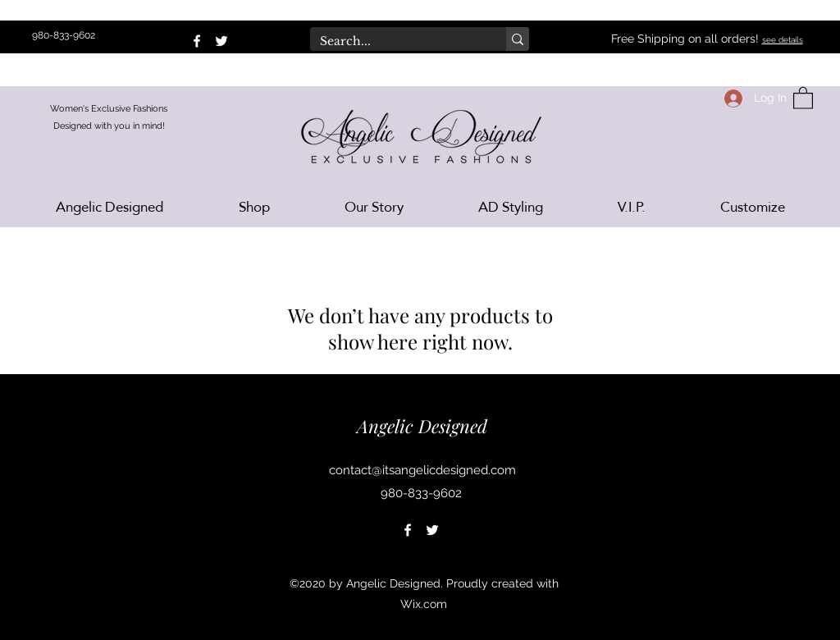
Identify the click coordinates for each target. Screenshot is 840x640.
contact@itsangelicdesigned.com (422, 470)
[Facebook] (197, 41)
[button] (803, 97)
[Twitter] (221, 41)
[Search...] (396, 42)
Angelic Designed (422, 426)
